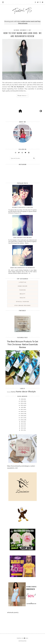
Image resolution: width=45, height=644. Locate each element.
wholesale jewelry (13, 612)
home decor (23, 286)
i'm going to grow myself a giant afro (23, 207)
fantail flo (20, 638)
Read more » (22, 96)
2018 (22, 416)
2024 (22, 403)
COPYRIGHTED (22, 641)
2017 (22, 418)
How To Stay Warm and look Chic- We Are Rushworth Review (22, 35)
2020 (22, 411)
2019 (22, 414)
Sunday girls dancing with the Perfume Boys (22, 268)
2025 (22, 401)
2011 (22, 430)
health (23, 298)
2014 (22, 424)
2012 (22, 428)
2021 (22, 409)
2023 (22, 405)
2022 (22, 407)
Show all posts (23, 23)
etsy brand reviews (23, 305)
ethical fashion (23, 302)
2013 (22, 426)
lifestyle (23, 282)
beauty (23, 294)
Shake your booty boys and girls (22, 237)
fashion (23, 290)
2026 (22, 399)
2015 (22, 422)
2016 (22, 420)
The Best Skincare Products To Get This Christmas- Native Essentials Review (22, 344)
